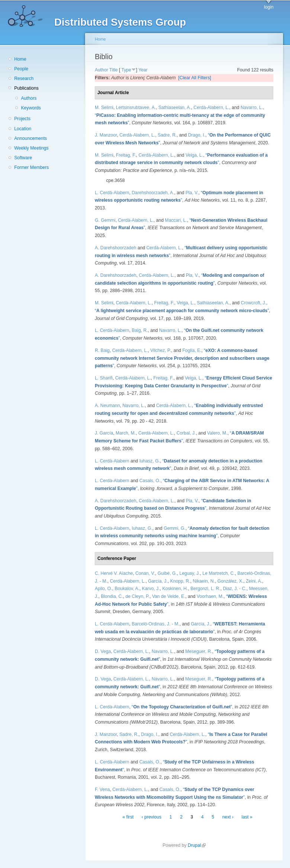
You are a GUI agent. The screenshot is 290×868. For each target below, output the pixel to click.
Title (114, 70)
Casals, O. (150, 481)
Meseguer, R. (199, 651)
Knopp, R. (180, 581)
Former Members (31, 167)
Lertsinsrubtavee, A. (136, 108)
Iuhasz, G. (150, 461)
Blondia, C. (112, 596)
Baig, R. (140, 330)
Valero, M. (217, 433)
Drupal (197, 845)
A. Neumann (107, 406)
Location (23, 129)
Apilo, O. (104, 589)
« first (128, 817)
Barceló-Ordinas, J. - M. (155, 624)
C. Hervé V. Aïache (114, 573)
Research (24, 79)
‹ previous (152, 817)
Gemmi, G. (175, 528)
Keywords (31, 108)
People (21, 69)
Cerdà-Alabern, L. (212, 108)
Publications (26, 88)
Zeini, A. (254, 581)
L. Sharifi (104, 378)
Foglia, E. (192, 350)
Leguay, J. (190, 573)
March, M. (126, 433)
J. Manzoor (106, 135)
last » (247, 817)
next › (228, 817)
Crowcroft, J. (254, 303)
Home (20, 59)
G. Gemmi (105, 220)
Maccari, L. (176, 220)
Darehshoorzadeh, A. (153, 193)
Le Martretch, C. (219, 573)
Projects (22, 119)
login (269, 7)
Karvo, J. (151, 589)
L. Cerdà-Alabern (112, 193)
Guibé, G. (167, 573)
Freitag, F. (126, 155)
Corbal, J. (186, 433)
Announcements (30, 138)
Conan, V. (145, 573)
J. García (104, 433)
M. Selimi (104, 108)
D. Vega (103, 651)
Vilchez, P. (161, 350)
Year (143, 70)
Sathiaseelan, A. (175, 108)
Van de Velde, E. (169, 596)
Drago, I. (197, 135)
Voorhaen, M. (210, 596)
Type (126, 70)
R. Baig (102, 350)
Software (23, 158)
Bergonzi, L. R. (205, 589)
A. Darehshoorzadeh (116, 248)
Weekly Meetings (31, 148)
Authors (29, 98)
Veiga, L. (194, 155)
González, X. (231, 581)
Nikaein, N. (204, 581)
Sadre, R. (167, 135)
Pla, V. (192, 193)
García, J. (158, 581)
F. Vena (102, 789)
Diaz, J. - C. (235, 589)
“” (182, 311)
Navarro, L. (252, 108)
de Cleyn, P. (137, 596)
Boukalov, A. (127, 589)
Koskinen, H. (175, 589)
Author (101, 70)
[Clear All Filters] (195, 78)
